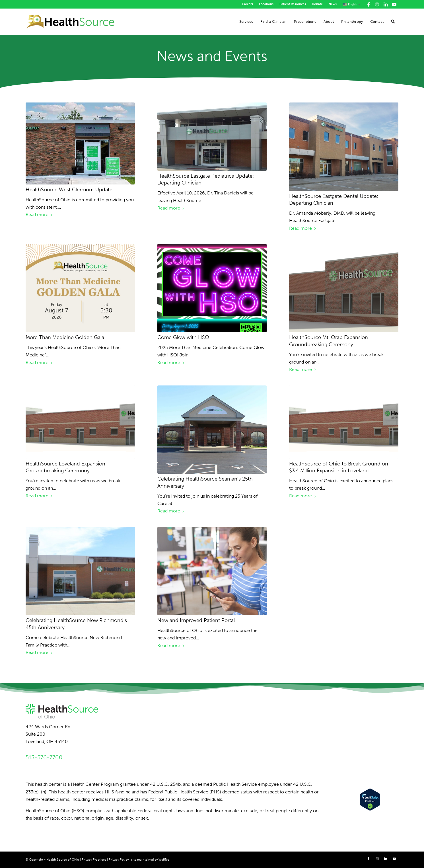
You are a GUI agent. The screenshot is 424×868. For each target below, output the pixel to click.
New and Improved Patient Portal (196, 620)
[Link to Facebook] (368, 4)
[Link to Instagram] (377, 4)
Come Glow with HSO (183, 337)
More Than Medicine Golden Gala (65, 337)
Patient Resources (293, 4)
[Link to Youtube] (394, 4)
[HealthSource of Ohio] (70, 22)
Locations (266, 4)
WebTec (164, 860)
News (333, 4)
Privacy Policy (119, 860)
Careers (247, 4)
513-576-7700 (44, 757)
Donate (317, 4)
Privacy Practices (94, 860)
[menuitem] (248, 4)
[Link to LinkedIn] (385, 4)
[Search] (393, 22)
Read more (39, 215)
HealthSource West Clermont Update (69, 190)
